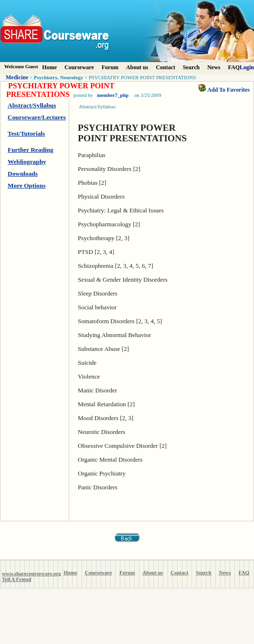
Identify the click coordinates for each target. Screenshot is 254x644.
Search (191, 67)
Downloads (23, 174)
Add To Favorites (224, 90)
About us (137, 67)
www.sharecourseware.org (32, 573)
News (214, 67)
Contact (165, 67)
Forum (110, 67)
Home (49, 67)
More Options (26, 185)
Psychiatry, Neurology (59, 77)
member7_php (113, 95)
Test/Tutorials (26, 133)
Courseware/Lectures (37, 117)
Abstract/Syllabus (32, 105)
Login (247, 67)
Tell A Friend (16, 579)
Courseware (79, 67)
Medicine (17, 77)
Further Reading (31, 150)
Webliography (27, 162)
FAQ (234, 67)
